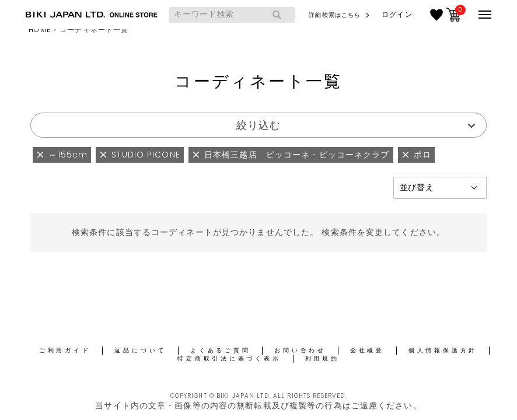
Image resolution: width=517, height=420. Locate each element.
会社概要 (367, 350)
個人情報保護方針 (443, 350)
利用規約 (322, 358)
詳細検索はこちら (335, 15)
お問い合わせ (300, 350)
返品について (140, 350)
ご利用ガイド (65, 350)
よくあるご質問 (220, 350)
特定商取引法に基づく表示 (229, 358)
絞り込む (258, 125)
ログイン (397, 15)
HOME (39, 29)
